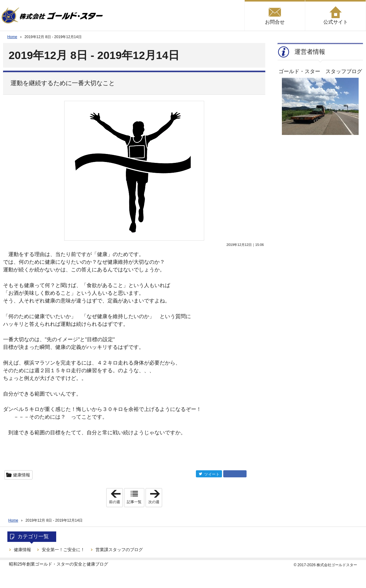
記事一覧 (134, 502)
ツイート (212, 474)
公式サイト (336, 22)
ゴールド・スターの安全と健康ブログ (72, 564)
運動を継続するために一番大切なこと (63, 83)
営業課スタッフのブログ (119, 550)
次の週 (155, 498)
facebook (235, 474)
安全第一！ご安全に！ (63, 550)
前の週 (116, 498)
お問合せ (275, 22)
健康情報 (21, 475)
